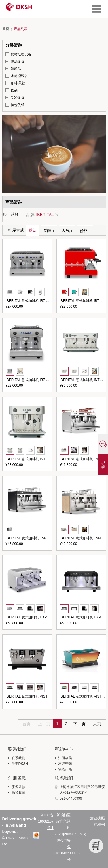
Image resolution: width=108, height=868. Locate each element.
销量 (49, 231)
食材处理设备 (21, 54)
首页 (6, 29)
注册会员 (65, 758)
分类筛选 (14, 45)
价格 (85, 231)
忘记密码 (65, 764)
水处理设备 (19, 76)
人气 (67, 231)
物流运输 (65, 770)
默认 (33, 230)
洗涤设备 (18, 62)
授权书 (99, 825)
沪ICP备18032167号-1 (46, 821)
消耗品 (16, 69)
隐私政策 (18, 793)
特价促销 (18, 105)
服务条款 (18, 787)
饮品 (14, 90)
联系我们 (18, 758)
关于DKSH (20, 764)
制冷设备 (18, 98)
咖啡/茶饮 (18, 83)
